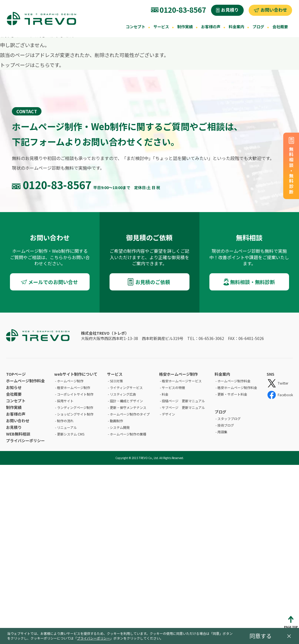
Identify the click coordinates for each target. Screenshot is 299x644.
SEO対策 (116, 381)
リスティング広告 (123, 394)
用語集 (222, 432)
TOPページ (16, 374)
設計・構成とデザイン (126, 401)
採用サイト (65, 401)
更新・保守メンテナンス (128, 407)
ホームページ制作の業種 (128, 434)
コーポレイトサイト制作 (75, 394)
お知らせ (14, 387)
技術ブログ (226, 425)
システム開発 (120, 427)
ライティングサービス (126, 387)
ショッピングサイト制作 (75, 414)
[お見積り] (227, 10)
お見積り (14, 427)
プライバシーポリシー (25, 441)
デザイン (168, 414)
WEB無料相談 (18, 434)
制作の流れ (65, 421)
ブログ (258, 27)
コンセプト (136, 27)
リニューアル (67, 427)
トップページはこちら (25, 65)
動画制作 (116, 421)
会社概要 (280, 27)
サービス (161, 27)
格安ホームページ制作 (74, 387)
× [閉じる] (289, 636)
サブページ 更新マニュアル (183, 407)
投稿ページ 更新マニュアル (183, 401)
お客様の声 (211, 27)
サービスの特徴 (173, 387)
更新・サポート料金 (232, 394)
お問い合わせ (18, 421)
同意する (261, 636)
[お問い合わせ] (270, 10)
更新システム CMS (71, 434)
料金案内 (236, 27)
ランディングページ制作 (75, 407)
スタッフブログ (229, 418)
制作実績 (185, 27)
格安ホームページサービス (182, 381)
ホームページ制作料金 (25, 381)
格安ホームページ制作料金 (237, 387)
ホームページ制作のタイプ (130, 414)
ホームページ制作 (70, 381)
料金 (165, 394)
